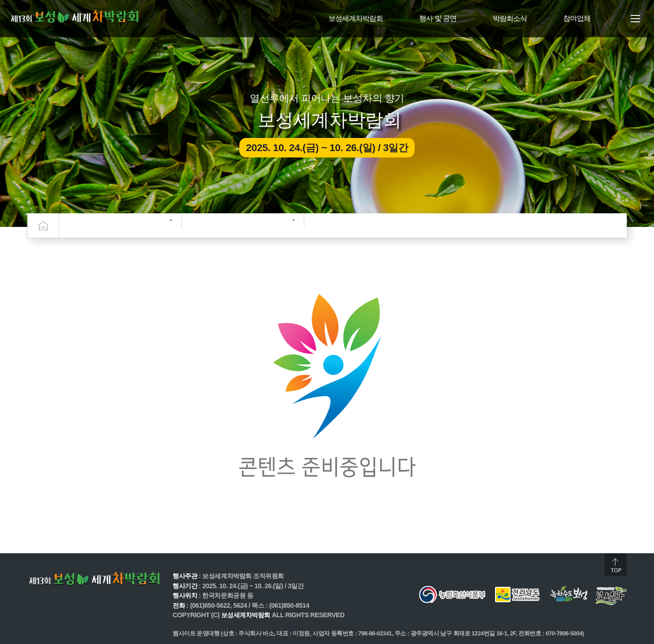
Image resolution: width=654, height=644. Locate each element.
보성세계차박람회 (356, 18)
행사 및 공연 (438, 18)
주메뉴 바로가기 (0, 0)
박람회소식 (510, 18)
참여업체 (577, 18)
